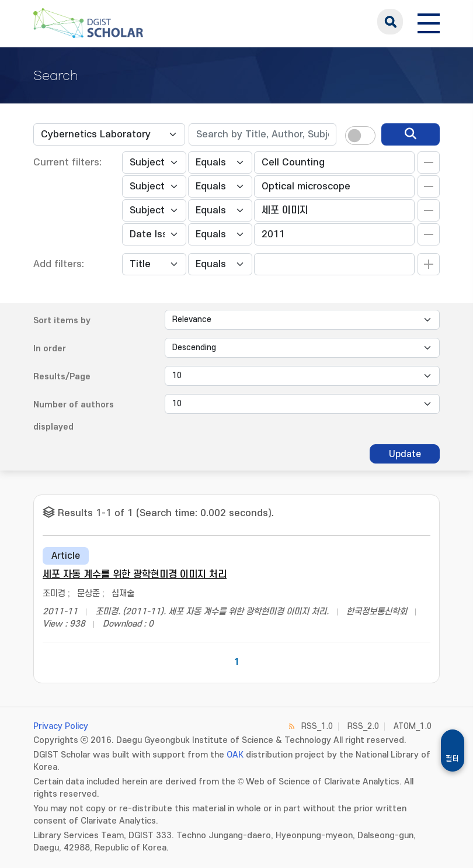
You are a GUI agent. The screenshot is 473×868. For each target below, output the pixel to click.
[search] (411, 134)
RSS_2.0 (363, 726)
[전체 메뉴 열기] (429, 22)
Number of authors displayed (74, 416)
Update (405, 454)
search (390, 22)
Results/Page (62, 377)
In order (50, 349)
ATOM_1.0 (413, 726)
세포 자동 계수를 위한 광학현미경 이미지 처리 (135, 575)
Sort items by (62, 321)
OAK (235, 755)
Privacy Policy (61, 726)
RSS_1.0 (317, 726)
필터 (453, 759)
